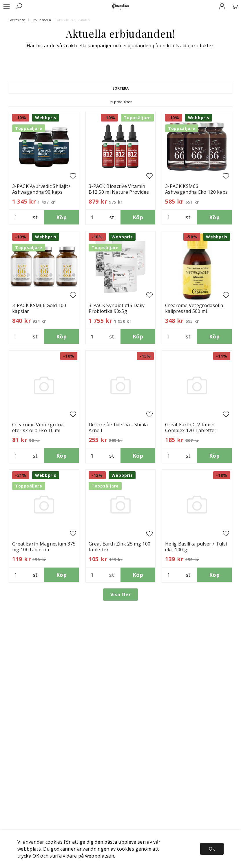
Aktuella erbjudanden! (74, 20)
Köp (61, 217)
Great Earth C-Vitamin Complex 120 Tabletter (191, 427)
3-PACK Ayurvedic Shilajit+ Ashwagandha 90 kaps (42, 189)
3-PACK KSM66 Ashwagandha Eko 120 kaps (197, 189)
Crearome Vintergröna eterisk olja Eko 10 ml (38, 427)
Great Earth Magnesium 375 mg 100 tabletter (44, 547)
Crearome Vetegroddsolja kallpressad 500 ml (194, 308)
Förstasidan (17, 20)
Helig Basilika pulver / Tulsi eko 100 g (196, 547)
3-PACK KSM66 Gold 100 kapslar (39, 308)
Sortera (121, 88)
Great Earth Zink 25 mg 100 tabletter (119, 547)
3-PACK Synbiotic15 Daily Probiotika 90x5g (117, 308)
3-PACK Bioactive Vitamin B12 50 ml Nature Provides (119, 189)
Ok (212, 849)
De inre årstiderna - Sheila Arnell (118, 427)
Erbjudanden (41, 20)
